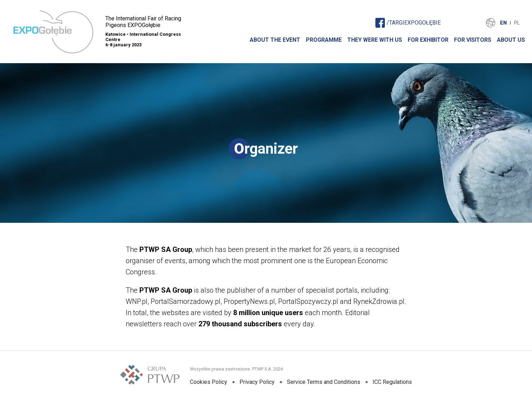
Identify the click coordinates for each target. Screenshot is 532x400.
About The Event (275, 40)
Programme (324, 40)
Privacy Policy (257, 382)
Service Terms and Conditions (324, 382)
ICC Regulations (392, 382)
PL (517, 23)
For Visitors (473, 40)
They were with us (375, 40)
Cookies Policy (209, 382)
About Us (511, 40)
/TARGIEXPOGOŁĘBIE (408, 23)
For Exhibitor (428, 40)
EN (503, 23)
